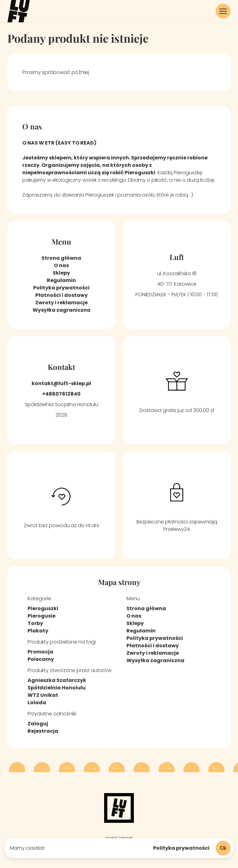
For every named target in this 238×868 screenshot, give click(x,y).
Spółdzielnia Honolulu (57, 688)
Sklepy (61, 273)
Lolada (37, 703)
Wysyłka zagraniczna (62, 310)
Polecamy (41, 659)
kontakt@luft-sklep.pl (61, 383)
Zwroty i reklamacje (62, 303)
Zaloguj (38, 724)
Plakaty (38, 631)
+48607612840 (61, 394)
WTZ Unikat (43, 695)
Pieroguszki (43, 608)
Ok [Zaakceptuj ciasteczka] (225, 848)
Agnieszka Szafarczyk (57, 680)
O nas (61, 265)
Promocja (40, 652)
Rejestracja (43, 731)
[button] (223, 11)
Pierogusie (42, 616)
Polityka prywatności (181, 848)
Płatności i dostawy (62, 295)
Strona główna (61, 258)
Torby (35, 623)
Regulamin (61, 280)
